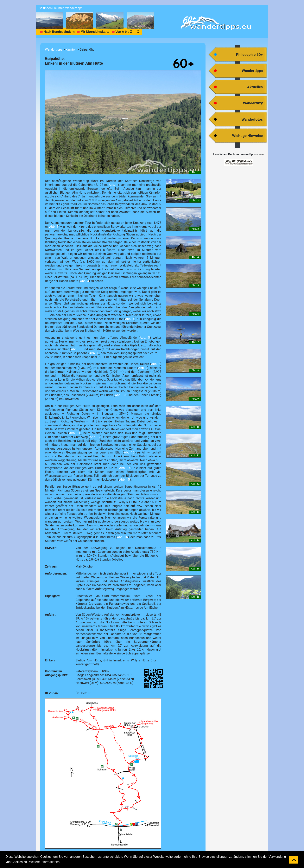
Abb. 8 (156, 364)
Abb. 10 (120, 395)
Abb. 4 (130, 319)
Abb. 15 (125, 480)
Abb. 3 (85, 281)
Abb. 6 (76, 349)
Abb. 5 (145, 338)
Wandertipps (54, 50)
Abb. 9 (143, 368)
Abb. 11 (75, 433)
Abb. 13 (129, 452)
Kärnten (71, 50)
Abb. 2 (54, 227)
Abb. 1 (113, 185)
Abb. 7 (94, 353)
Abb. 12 (95, 437)
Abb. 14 (125, 468)
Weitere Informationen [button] (44, 862)
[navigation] (96, 22)
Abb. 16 (122, 537)
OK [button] (294, 860)
